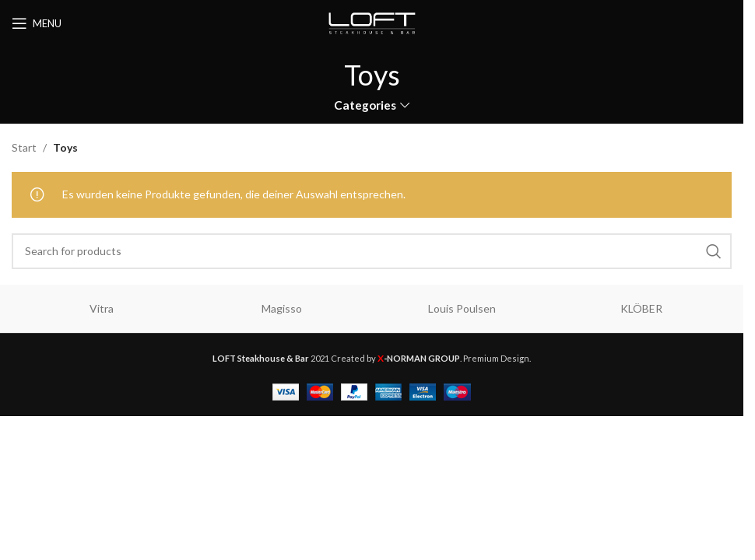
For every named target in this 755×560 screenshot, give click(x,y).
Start (24, 147)
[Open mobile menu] (37, 23)
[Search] (372, 251)
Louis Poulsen (462, 308)
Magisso (282, 308)
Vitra (102, 308)
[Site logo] (372, 22)
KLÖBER (641, 308)
